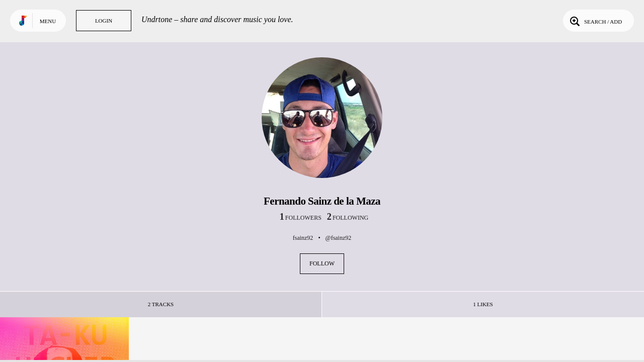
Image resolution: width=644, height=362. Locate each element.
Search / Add (595, 21)
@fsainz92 (339, 238)
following (348, 218)
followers (301, 218)
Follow (322, 263)
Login (104, 21)
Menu (48, 21)
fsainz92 (303, 238)
